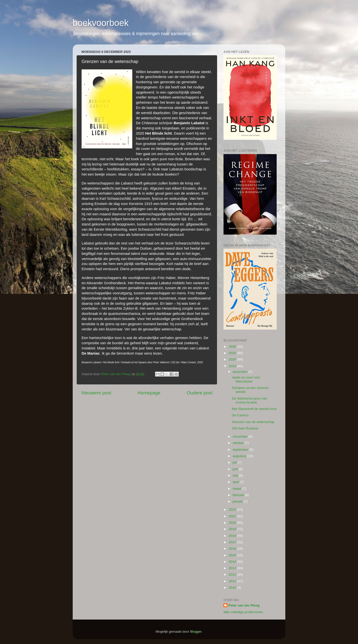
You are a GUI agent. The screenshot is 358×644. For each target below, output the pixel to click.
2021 (233, 516)
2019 (233, 529)
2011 (233, 581)
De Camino (240, 415)
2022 (233, 510)
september (241, 450)
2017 (233, 542)
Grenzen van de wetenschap (253, 422)
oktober (239, 443)
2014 (233, 562)
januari (238, 501)
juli (235, 462)
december (241, 372)
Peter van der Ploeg (244, 605)
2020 (233, 523)
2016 (233, 549)
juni (236, 469)
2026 (233, 347)
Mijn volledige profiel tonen (243, 612)
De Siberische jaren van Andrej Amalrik (250, 400)
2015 (233, 555)
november (241, 436)
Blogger (196, 632)
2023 (233, 366)
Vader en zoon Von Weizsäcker (246, 379)
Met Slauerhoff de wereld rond (254, 409)
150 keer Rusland (245, 428)
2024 (233, 359)
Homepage (149, 393)
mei (236, 475)
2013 (233, 568)
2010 (233, 588)
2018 (233, 536)
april (236, 482)
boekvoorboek (101, 23)
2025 (233, 353)
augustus (240, 456)
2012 (233, 574)
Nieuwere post (96, 393)
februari (239, 495)
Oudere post (200, 393)
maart (237, 489)
